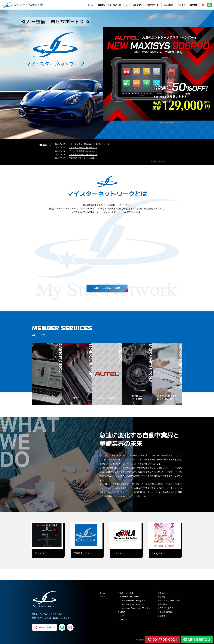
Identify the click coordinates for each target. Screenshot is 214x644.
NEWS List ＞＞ (158, 161)
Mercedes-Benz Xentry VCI (133, 604)
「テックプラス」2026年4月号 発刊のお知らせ (89, 144)
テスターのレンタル (134, 5)
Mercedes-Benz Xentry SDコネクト (137, 608)
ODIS (122, 616)
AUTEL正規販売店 (165, 608)
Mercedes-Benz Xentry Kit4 (133, 601)
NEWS (102, 597)
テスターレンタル (126, 593)
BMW (122, 612)
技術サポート (153, 5)
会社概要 (194, 5)
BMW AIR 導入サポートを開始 (82, 158)
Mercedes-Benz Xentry (130, 597)
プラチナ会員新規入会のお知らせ (83, 148)
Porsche (123, 620)
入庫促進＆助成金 (165, 612)
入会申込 (182, 5)
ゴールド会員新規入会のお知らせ (83, 151)
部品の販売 (168, 5)
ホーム (90, 5)
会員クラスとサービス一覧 (109, 5)
